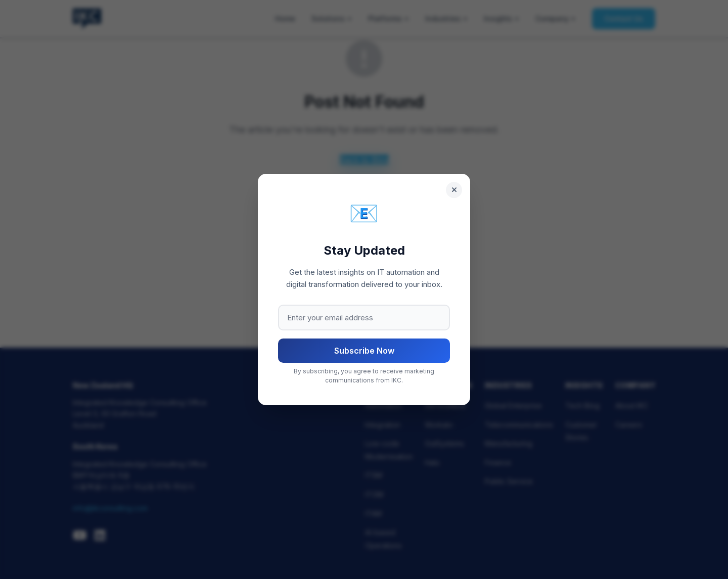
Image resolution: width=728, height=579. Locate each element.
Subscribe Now (364, 351)
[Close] (454, 190)
